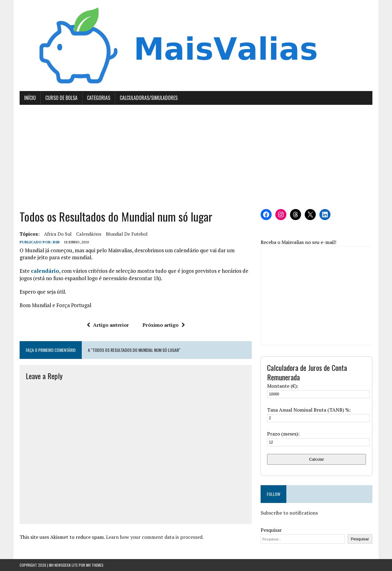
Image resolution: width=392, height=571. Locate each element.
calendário (45, 271)
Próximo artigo (164, 325)
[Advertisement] (196, 157)
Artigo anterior (108, 325)
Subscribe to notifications (289, 513)
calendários (89, 234)
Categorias (99, 98)
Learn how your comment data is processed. (155, 537)
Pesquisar (271, 530)
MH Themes (95, 565)
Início (30, 98)
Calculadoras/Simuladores (149, 98)
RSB (56, 242)
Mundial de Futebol (127, 234)
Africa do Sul (58, 234)
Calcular (317, 459)
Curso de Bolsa (61, 98)
